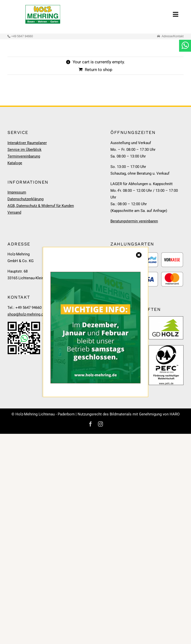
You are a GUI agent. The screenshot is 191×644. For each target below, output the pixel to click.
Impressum (17, 192)
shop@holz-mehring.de (26, 314)
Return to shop (99, 70)
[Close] (139, 255)
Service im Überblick (24, 150)
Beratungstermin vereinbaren (134, 221)
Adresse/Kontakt (173, 36)
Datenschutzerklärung (25, 199)
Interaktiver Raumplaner (27, 143)
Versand (14, 212)
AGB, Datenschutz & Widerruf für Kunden (41, 206)
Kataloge (15, 163)
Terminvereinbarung (24, 156)
